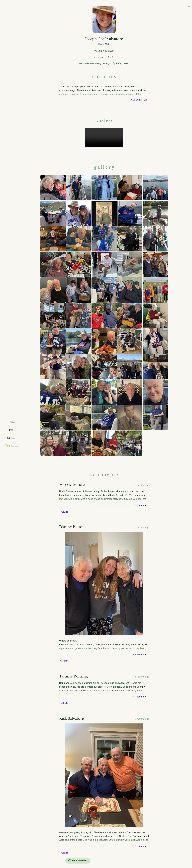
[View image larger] (53, 190)
